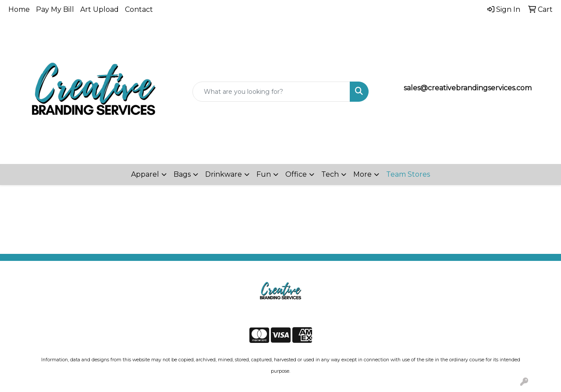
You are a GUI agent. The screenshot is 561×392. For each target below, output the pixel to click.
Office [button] (296, 174)
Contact (139, 9)
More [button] (362, 174)
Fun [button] (264, 174)
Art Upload (99, 9)
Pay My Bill (55, 9)
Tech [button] (330, 174)
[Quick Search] (272, 92)
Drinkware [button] (224, 174)
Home (19, 9)
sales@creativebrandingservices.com (468, 88)
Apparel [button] (145, 174)
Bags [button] (182, 174)
